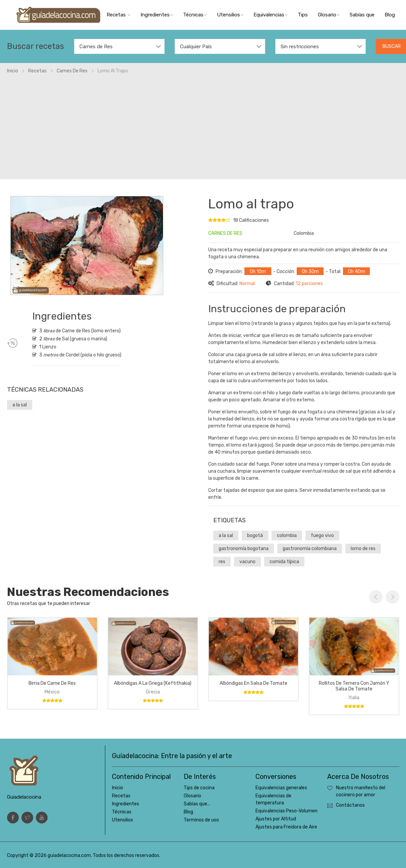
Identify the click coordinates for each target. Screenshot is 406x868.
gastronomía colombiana (310, 549)
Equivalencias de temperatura (273, 799)
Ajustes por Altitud (276, 819)
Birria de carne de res (52, 683)
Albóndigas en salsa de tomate (253, 683)
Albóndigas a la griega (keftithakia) (153, 683)
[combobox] (119, 46)
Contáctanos (350, 805)
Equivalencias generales (281, 788)
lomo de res (363, 549)
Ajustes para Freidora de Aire (286, 827)
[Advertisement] (203, 125)
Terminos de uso (201, 820)
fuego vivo (322, 536)
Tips (303, 15)
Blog (390, 15)
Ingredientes (157, 15)
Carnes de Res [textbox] (96, 47)
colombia (287, 536)
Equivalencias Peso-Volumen (286, 811)
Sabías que (362, 15)
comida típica (284, 562)
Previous (376, 597)
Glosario (329, 15)
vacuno (247, 562)
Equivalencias (271, 15)
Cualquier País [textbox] (196, 47)
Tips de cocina (199, 788)
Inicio (13, 71)
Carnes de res (72, 71)
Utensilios (230, 15)
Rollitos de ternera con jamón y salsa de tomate (354, 686)
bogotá (255, 536)
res (222, 562)
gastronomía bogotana (244, 549)
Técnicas (195, 15)
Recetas (119, 15)
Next (393, 597)
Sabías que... (197, 804)
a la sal (20, 405)
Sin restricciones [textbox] (300, 47)
